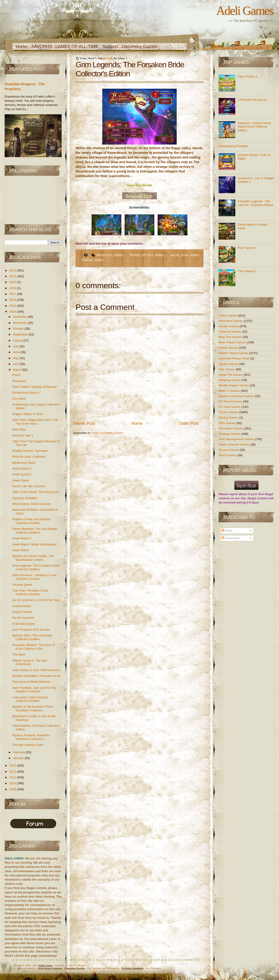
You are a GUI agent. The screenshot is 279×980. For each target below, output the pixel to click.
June (17, 352)
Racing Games (229, 417)
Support (110, 46)
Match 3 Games (230, 391)
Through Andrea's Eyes (28, 745)
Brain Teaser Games (233, 342)
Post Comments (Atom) (108, 433)
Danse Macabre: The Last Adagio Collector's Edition (35, 531)
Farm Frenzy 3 (247, 76)
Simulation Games (231, 428)
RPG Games (228, 423)
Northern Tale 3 (22, 435)
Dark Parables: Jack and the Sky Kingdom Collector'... (34, 690)
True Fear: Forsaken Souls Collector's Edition (30, 592)
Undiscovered (21, 606)
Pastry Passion (22, 612)
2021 (13, 276)
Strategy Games (230, 434)
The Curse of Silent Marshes (31, 682)
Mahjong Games (230, 380)
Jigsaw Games (229, 364)
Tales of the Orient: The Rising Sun (35, 492)
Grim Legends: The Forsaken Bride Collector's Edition (36, 567)
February (20, 752)
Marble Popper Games (234, 385)
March (18, 370)
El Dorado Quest (23, 624)
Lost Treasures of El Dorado (31, 630)
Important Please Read (234, 358)
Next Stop (19, 429)
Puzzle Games (93, 260)
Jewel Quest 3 (22, 468)
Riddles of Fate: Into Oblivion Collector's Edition (32, 521)
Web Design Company (50, 968)
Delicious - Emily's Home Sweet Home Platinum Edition (254, 127)
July (16, 346)
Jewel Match (20, 550)
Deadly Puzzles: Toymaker (30, 451)
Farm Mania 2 (247, 271)
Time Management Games (237, 439)
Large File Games (185, 255)
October (19, 329)
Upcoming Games (139, 46)
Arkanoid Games (230, 332)
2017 (13, 294)
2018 (13, 288)
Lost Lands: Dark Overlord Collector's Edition (30, 699)
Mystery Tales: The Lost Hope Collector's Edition (32, 637)
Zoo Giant (19, 399)
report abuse (238, 494)
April (17, 364)
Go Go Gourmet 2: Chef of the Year (36, 600)
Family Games (229, 348)
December (20, 317)
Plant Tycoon (246, 248)
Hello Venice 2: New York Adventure (36, 670)
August (18, 340)
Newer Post (84, 423)
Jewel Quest (20, 480)
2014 (13, 312)
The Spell (18, 654)
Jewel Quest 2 (22, 474)
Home (22, 46)
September (21, 334)
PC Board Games (231, 401)
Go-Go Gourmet (23, 618)
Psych (16, 375)
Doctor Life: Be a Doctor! (29, 486)
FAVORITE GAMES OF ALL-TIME (65, 46)
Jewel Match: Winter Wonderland (34, 544)
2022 (13, 270)
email (41, 918)
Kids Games (227, 369)
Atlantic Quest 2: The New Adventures (30, 662)
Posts (227, 531)
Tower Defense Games (234, 444)
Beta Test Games (231, 337)
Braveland (19, 381)
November (20, 323)
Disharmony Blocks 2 (26, 393)
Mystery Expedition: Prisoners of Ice (36, 676)
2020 (13, 282)
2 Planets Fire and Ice (252, 100)
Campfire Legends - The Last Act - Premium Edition (255, 203)
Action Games (228, 316)
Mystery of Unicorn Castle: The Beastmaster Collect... (33, 558)
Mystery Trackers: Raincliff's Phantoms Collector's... (31, 737)
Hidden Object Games (148, 255)
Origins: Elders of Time (27, 414)
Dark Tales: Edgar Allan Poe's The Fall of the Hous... (35, 422)
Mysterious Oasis (24, 463)
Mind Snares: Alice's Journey (32, 504)
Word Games (228, 455)
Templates (133, 968)
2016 (13, 300)
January (19, 758)
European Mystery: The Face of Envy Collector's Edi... (33, 647)
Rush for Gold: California (29, 457)
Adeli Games (245, 10)
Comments (230, 538)
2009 (13, 789)
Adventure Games (111, 255)
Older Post (189, 423)
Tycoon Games (229, 450)
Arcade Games (229, 326)
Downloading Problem (233, 146)
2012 (13, 772)
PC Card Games (230, 407)
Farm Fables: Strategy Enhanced (34, 387)
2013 (13, 765)
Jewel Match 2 (22, 538)
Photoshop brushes (75, 968)
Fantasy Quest (22, 585)
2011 (13, 777)
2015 (13, 306)
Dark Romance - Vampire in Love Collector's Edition (34, 577)
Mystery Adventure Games (237, 396)
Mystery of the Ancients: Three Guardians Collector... (32, 708)
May (16, 358)
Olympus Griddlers (25, 498)
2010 (13, 783)
